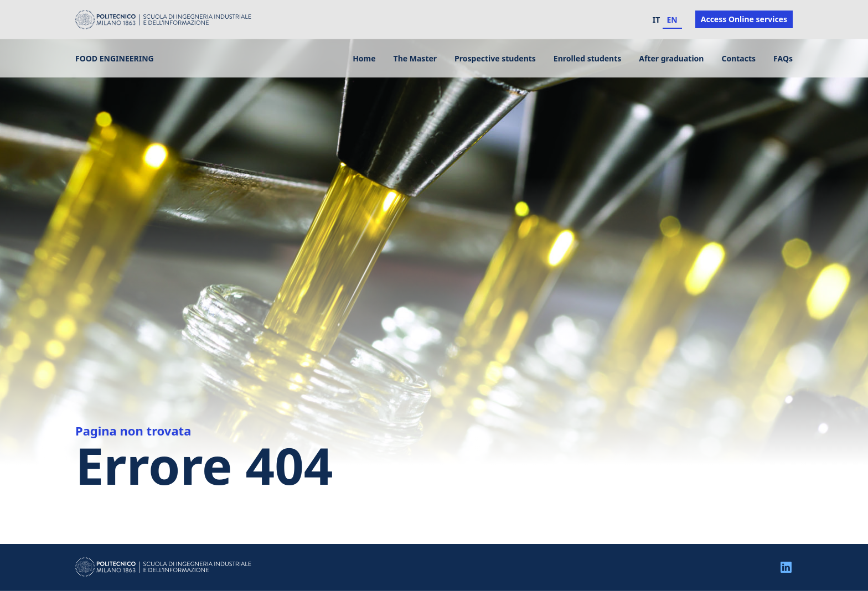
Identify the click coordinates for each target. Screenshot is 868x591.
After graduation (671, 58)
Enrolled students (587, 58)
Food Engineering (115, 58)
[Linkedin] (786, 567)
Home (364, 58)
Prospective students (495, 58)
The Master (415, 58)
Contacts (738, 58)
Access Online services (744, 19)
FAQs (783, 58)
